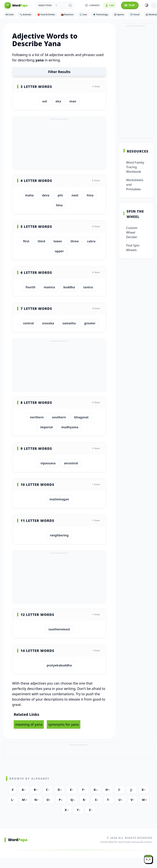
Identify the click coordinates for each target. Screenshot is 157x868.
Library (92, 5)
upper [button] (59, 251)
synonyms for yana (64, 724)
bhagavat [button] (81, 417)
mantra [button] (49, 287)
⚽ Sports (119, 14)
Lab (110, 5)
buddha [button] (69, 287)
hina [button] (90, 195)
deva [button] (46, 195)
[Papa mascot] (148, 859)
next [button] (75, 195)
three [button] (75, 241)
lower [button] (58, 241)
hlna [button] (59, 205)
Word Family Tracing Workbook (135, 167)
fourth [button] (31, 287)
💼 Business (67, 14)
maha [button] (29, 195)
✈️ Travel (135, 14)
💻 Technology (100, 14)
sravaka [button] (48, 323)
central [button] (28, 323)
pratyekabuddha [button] (59, 665)
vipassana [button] (48, 463)
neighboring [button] (59, 535)
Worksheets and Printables (135, 185)
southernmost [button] (59, 629)
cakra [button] (91, 241)
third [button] (41, 241)
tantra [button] (88, 287)
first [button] (26, 241)
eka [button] (58, 101)
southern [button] (59, 417)
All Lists (10, 14)
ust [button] (45, 101)
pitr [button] (60, 195)
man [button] (73, 101)
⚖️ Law (83, 14)
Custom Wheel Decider (132, 232)
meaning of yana (29, 724)
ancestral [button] (71, 463)
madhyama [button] (70, 427)
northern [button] (37, 417)
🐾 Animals (25, 14)
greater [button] (90, 323)
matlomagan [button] (59, 499)
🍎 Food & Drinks (46, 14)
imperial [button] (46, 427)
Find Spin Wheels (133, 248)
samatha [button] (69, 323)
